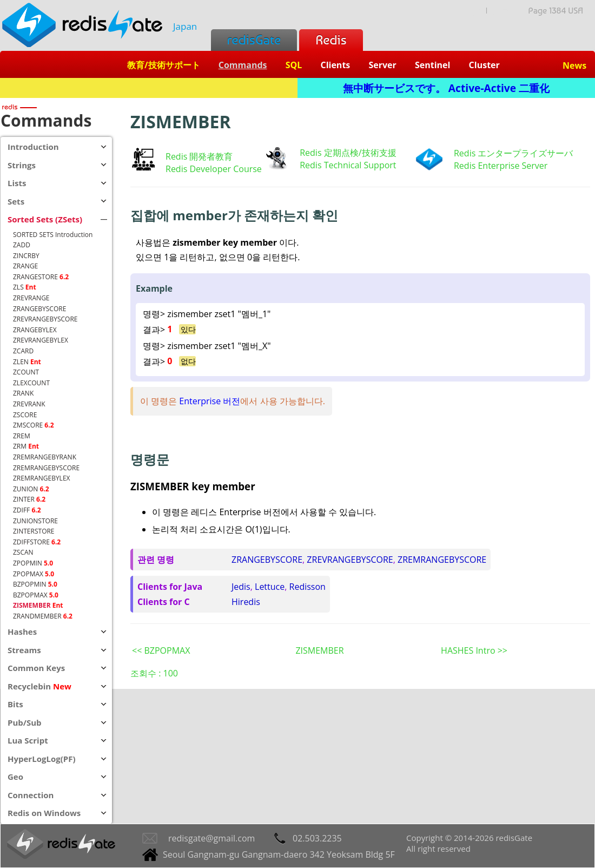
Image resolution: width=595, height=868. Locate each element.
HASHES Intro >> (474, 650)
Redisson (308, 587)
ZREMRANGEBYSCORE (442, 560)
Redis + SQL (148, 88)
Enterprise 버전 (210, 401)
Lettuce (270, 587)
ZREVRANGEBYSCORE (350, 560)
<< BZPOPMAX (161, 650)
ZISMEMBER (319, 650)
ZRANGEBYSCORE (267, 560)
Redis (331, 40)
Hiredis (246, 602)
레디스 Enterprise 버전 (236, 512)
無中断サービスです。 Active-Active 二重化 (446, 88)
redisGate (254, 40)
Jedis (241, 587)
